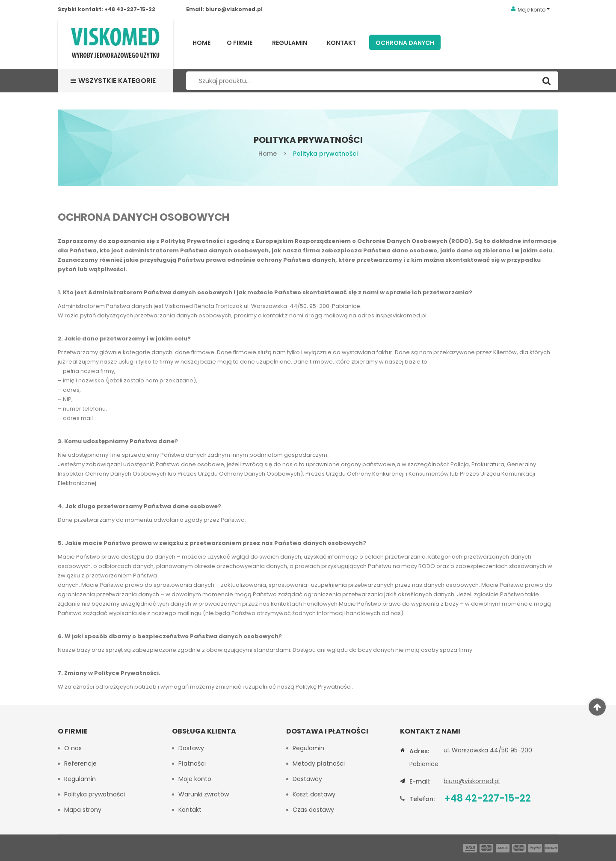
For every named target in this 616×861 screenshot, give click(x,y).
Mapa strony (83, 810)
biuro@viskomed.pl (234, 9)
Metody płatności (319, 763)
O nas (73, 748)
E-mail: (420, 781)
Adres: (419, 751)
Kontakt (341, 43)
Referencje (80, 763)
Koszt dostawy (314, 794)
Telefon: (422, 799)
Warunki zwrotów (204, 794)
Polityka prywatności (95, 794)
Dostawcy (307, 779)
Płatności (192, 763)
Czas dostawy (313, 810)
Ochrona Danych (405, 43)
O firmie (240, 43)
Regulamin (290, 43)
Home (201, 43)
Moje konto (195, 779)
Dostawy (191, 748)
